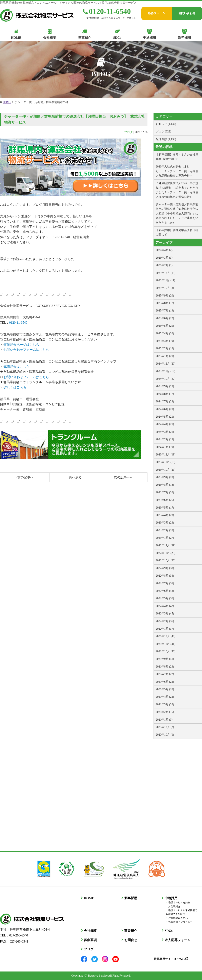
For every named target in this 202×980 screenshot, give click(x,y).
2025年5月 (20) (165, 326)
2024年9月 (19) (165, 386)
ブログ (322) (163, 132)
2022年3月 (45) (165, 614)
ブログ (128, 132)
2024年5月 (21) (165, 417)
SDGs (168, 931)
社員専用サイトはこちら (171, 959)
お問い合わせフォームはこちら (26, 350)
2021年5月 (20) (165, 689)
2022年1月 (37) (165, 629)
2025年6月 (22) (165, 318)
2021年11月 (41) (165, 644)
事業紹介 (130, 931)
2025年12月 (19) (166, 273)
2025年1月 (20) (165, 356)
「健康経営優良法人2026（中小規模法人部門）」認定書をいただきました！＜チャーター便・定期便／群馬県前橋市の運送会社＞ (177, 190)
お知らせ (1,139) (166, 124)
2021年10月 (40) (166, 651)
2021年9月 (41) (165, 659)
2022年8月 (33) (165, 576)
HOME (7, 102)
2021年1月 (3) (164, 720)
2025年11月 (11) (165, 280)
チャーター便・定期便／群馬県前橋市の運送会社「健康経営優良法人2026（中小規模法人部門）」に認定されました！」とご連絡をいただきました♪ (177, 214)
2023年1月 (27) (165, 538)
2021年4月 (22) (165, 697)
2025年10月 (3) (165, 288)
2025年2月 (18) (165, 348)
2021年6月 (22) (165, 682)
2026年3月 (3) (164, 258)
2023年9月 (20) (165, 477)
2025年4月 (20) (165, 333)
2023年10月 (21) (166, 470)
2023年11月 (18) (165, 462)
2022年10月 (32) (166, 560)
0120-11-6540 (107, 11)
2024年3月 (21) (165, 432)
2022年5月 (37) (165, 598)
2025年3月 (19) (165, 341)
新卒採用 (130, 898)
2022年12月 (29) (166, 545)
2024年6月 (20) (165, 409)
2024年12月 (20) (166, 364)
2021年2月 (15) (165, 712)
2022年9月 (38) (165, 568)
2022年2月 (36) (165, 621)
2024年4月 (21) (165, 424)
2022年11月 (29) (165, 553)
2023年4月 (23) (165, 515)
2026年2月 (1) (164, 265)
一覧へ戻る (74, 477)
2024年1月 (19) (165, 447)
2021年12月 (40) (166, 636)
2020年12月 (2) (165, 727)
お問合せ (130, 940)
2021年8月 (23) (165, 667)
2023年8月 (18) (165, 485)
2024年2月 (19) (165, 439)
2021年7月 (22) (165, 674)
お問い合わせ (187, 13)
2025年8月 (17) (165, 303)
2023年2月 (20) (165, 530)
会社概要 (90, 931)
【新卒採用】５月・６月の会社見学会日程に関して (177, 157)
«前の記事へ (25, 477)
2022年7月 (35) (165, 583)
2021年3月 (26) (165, 704)
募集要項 (90, 940)
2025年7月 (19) (165, 311)
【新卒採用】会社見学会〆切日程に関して (177, 232)
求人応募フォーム (177, 940)
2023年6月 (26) (165, 500)
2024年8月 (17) (165, 394)
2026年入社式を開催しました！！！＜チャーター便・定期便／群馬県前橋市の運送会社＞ (177, 171)
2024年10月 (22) (166, 379)
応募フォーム (157, 13)
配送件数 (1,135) (166, 139)
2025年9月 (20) (165, 296)
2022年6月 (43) (165, 591)
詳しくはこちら (15, 387)
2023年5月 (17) (165, 508)
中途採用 (171, 898)
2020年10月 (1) (165, 735)
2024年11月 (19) (165, 371)
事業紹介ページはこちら (21, 345)
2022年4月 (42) (165, 606)
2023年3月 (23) (165, 523)
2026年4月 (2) (164, 250)
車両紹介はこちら (17, 367)
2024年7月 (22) (165, 401)
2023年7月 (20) (165, 492)
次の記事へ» (123, 477)
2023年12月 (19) (166, 455)
